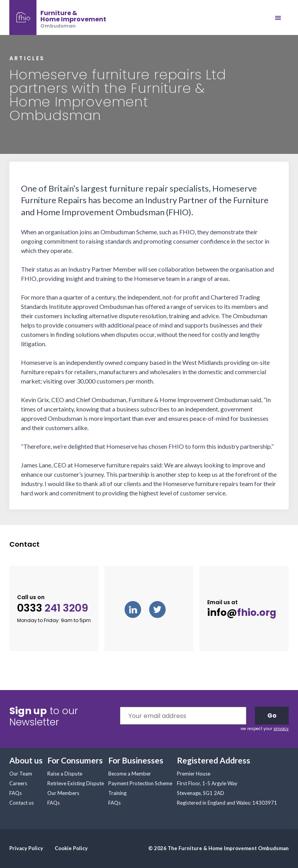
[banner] (58, 17)
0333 (53, 608)
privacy (281, 729)
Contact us (22, 803)
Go (272, 715)
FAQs (16, 793)
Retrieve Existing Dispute (76, 783)
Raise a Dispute (65, 774)
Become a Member (130, 774)
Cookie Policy (71, 848)
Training (117, 793)
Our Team (21, 774)
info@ (242, 613)
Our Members (63, 793)
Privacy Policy (26, 848)
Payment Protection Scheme (140, 783)
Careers (18, 783)
